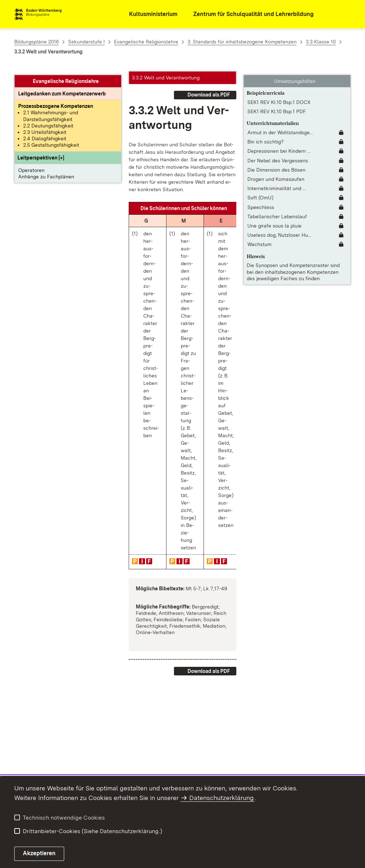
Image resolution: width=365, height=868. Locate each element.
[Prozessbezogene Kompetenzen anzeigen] (56, 103)
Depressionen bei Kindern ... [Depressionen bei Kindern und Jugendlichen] (279, 148)
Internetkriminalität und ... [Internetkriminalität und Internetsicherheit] (277, 185)
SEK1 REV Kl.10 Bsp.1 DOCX (279, 99)
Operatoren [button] (31, 167)
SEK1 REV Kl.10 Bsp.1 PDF (277, 108)
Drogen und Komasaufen (276, 176)
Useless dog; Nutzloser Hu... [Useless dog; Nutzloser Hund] (279, 232)
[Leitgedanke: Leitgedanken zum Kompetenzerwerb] (62, 90)
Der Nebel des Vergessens (278, 157)
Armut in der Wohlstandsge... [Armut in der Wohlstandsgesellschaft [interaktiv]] (280, 129)
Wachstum (259, 241)
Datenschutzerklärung (222, 798)
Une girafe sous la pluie (274, 222)
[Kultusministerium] (148, 14)
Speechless (261, 204)
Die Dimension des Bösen (276, 166)
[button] (41, 154)
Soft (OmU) (260, 194)
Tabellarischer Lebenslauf (277, 213)
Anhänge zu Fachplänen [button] (46, 173)
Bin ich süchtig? (266, 138)
